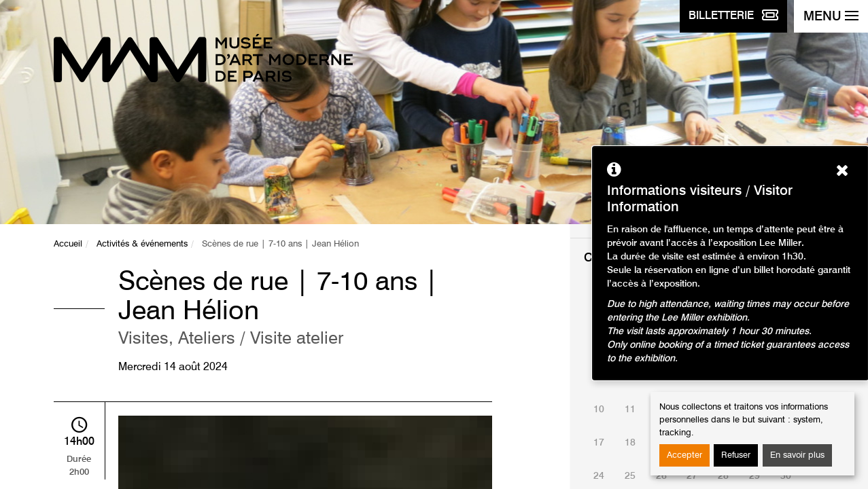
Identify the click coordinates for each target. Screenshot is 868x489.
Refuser (736, 455)
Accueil (68, 244)
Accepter (684, 455)
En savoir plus (797, 455)
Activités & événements (142, 244)
